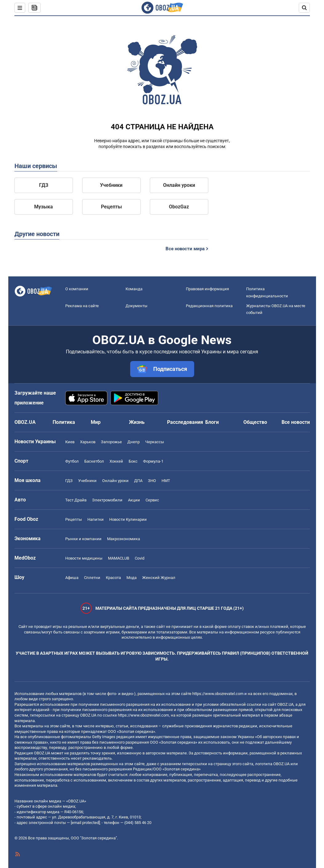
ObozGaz (179, 207)
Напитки (96, 519)
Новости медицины (84, 558)
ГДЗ (44, 185)
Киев (70, 442)
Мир (96, 422)
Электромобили (107, 500)
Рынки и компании (83, 539)
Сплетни (92, 578)
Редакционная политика (209, 306)
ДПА (138, 481)
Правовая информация (207, 289)
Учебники (111, 185)
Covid (140, 558)
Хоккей (116, 461)
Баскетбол (94, 461)
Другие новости (37, 234)
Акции (134, 500)
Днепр (134, 442)
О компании (77, 289)
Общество (255, 422)
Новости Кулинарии (128, 519)
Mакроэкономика (124, 539)
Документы (136, 306)
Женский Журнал (159, 578)
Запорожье (111, 442)
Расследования (185, 422)
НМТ (166, 481)
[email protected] (85, 823)
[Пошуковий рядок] (304, 8)
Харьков (88, 442)
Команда (134, 289)
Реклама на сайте (82, 306)
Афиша (72, 578)
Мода (132, 578)
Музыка (44, 207)
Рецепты (111, 207)
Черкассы (155, 442)
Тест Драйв (76, 500)
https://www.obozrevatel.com (218, 694)
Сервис (152, 500)
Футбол (72, 461)
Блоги (212, 422)
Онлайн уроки (179, 185)
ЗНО (152, 481)
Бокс (133, 461)
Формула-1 (153, 461)
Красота (113, 578)
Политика (64, 422)
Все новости (296, 422)
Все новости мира (185, 249)
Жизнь (137, 422)
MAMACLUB (119, 558)
